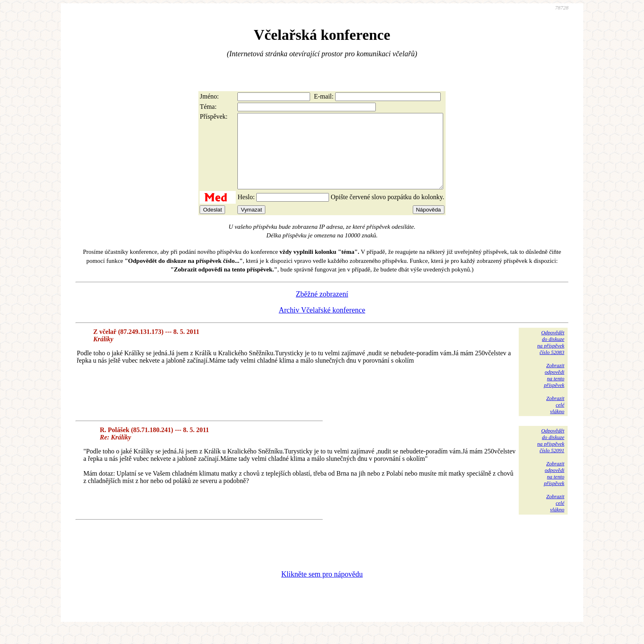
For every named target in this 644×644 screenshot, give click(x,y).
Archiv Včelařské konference (322, 325)
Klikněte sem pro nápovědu (322, 589)
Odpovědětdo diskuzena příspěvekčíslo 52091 (551, 455)
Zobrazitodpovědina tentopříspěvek (554, 390)
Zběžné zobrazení (322, 309)
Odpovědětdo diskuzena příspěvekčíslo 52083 (551, 357)
